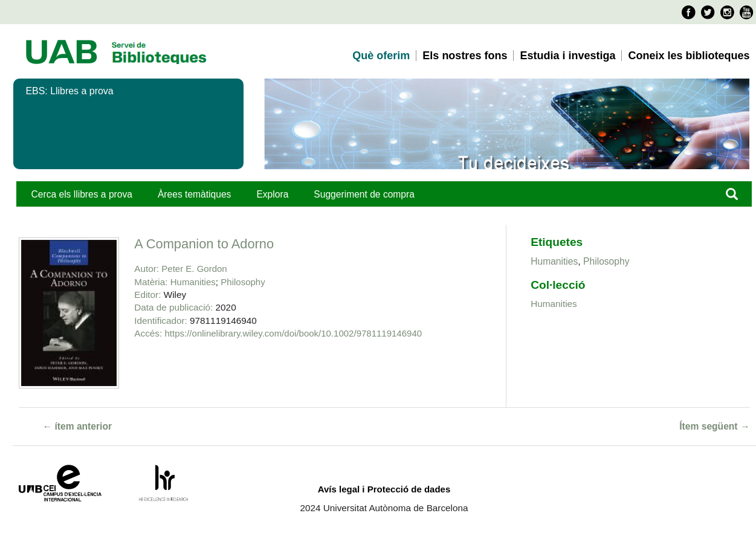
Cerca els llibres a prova (82, 194)
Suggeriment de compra (364, 194)
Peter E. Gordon (194, 269)
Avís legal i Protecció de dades (384, 489)
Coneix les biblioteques (689, 56)
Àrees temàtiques (194, 194)
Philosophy (243, 282)
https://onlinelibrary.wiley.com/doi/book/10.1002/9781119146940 (294, 333)
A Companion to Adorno (204, 244)
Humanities (193, 282)
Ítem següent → (714, 426)
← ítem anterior (78, 426)
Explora (272, 194)
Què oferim (381, 56)
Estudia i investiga (567, 56)
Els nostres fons (465, 56)
